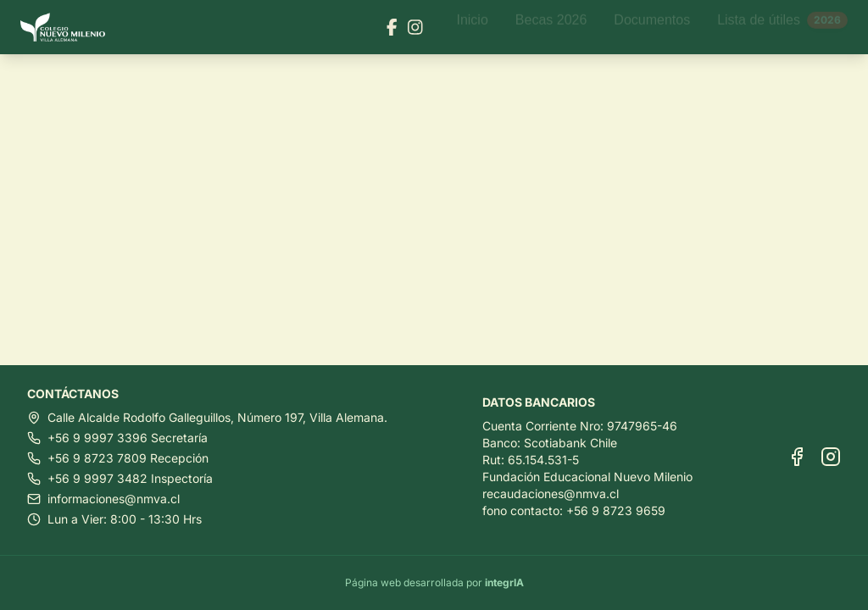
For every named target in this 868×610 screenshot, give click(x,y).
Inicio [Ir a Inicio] (472, 27)
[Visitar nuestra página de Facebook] (392, 27)
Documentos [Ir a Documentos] (652, 27)
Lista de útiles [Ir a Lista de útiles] (782, 27)
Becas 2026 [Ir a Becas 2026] (551, 27)
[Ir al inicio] (70, 28)
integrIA (504, 582)
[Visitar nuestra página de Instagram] (415, 27)
